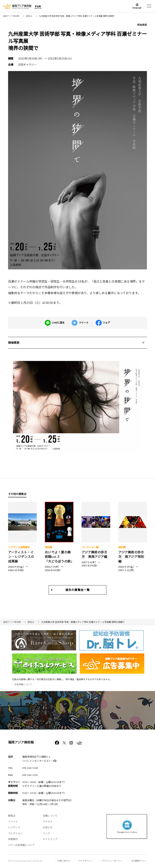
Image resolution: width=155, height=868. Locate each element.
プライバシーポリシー (112, 861)
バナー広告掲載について (21, 845)
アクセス (48, 822)
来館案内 (13, 839)
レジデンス (14, 827)
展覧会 (12, 816)
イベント (13, 822)
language (137, 8)
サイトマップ (50, 839)
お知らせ (48, 827)
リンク (46, 833)
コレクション (15, 833)
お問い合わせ (64, 861)
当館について (50, 816)
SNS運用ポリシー (139, 861)
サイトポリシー (86, 861)
